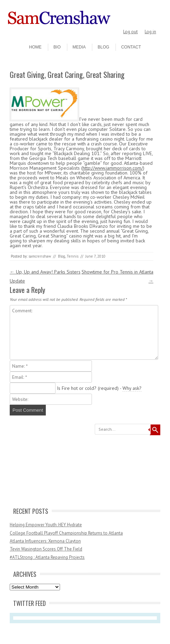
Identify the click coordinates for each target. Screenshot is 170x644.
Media (79, 47)
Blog (103, 47)
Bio (57, 47)
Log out (130, 32)
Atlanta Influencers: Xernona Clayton (45, 541)
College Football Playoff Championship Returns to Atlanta (66, 533)
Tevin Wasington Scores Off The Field (46, 549)
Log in (150, 32)
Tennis (73, 256)
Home (35, 47)
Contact (131, 47)
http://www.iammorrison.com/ (113, 168)
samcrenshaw (40, 256)
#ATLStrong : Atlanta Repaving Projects (47, 557)
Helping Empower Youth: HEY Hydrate (46, 525)
